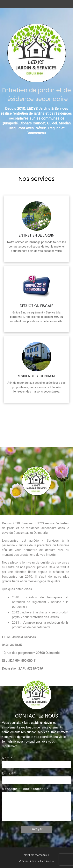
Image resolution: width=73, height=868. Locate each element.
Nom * (7, 758)
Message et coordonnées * (25, 789)
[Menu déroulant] (6, 4)
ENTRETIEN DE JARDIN (37, 235)
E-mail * (9, 773)
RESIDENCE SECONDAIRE (36, 376)
